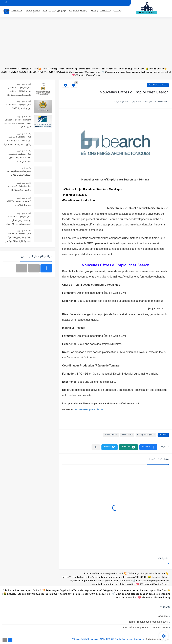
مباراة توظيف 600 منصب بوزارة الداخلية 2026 (19, 107)
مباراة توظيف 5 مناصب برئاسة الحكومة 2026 (20, 188)
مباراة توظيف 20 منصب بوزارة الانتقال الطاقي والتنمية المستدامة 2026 (19, 92)
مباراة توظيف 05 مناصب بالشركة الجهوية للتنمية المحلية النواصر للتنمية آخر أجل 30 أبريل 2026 (18, 238)
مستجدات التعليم (13, 11)
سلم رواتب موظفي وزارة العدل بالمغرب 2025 (19, 173)
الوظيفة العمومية (79, 11)
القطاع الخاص (32, 11)
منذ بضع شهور (23, 84)
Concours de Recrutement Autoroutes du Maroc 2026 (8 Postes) (18, 124)
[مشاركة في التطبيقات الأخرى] (96, 447)
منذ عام (25, 168)
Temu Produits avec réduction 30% (148, 622)
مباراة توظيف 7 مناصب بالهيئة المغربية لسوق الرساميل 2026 (20, 158)
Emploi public (111, 435)
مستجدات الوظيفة (101, 11)
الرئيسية (118, 11)
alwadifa (163, 616)
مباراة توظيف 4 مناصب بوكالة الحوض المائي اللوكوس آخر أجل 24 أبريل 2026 (19, 221)
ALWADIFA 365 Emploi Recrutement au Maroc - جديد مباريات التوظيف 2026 (108, 639)
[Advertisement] (86, 44)
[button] (148, 447)
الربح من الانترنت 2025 (55, 11)
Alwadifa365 (127, 435)
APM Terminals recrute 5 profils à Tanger (19, 204)
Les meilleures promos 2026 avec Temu (145, 627)
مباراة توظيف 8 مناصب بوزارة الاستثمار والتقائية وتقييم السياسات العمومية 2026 (18, 141)
